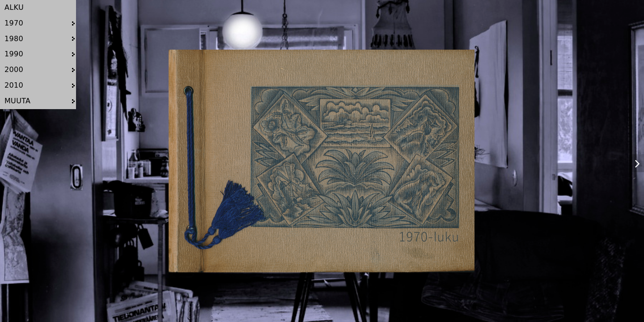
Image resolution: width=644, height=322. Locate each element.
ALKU (14, 7)
